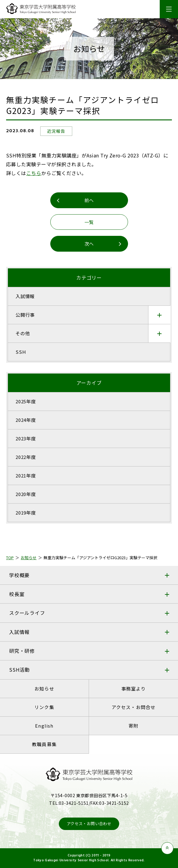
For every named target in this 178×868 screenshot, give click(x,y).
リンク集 (44, 707)
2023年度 (26, 438)
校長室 (17, 594)
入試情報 (19, 632)
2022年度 (26, 457)
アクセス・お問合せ (134, 707)
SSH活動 (20, 670)
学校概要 (19, 575)
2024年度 (26, 420)
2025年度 (26, 401)
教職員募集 (44, 744)
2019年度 (26, 513)
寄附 (133, 726)
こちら (34, 173)
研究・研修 (22, 651)
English (44, 726)
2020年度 (26, 494)
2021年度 (26, 475)
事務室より (134, 689)
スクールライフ (27, 613)
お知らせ (44, 689)
